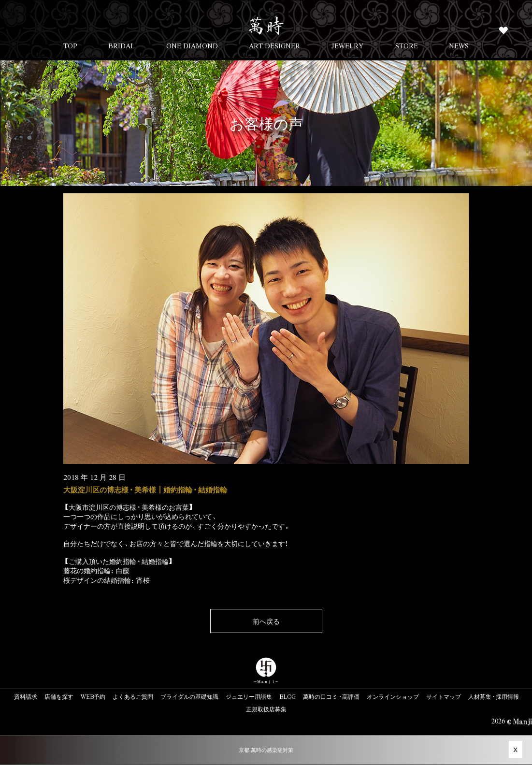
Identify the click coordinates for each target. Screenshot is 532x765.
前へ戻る (266, 621)
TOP (70, 45)
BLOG (288, 696)
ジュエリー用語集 (249, 696)
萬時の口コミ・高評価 (331, 696)
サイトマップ (444, 696)
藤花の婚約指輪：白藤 (96, 570)
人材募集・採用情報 (494, 696)
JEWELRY (348, 45)
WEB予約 (93, 696)
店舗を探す (59, 696)
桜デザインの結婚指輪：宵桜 (107, 580)
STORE (407, 45)
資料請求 (26, 696)
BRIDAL (122, 45)
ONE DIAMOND (192, 45)
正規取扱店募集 (266, 709)
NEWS (459, 45)
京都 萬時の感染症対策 (266, 750)
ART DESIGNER (274, 45)
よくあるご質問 (133, 696)
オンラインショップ (393, 696)
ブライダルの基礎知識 (189, 696)
